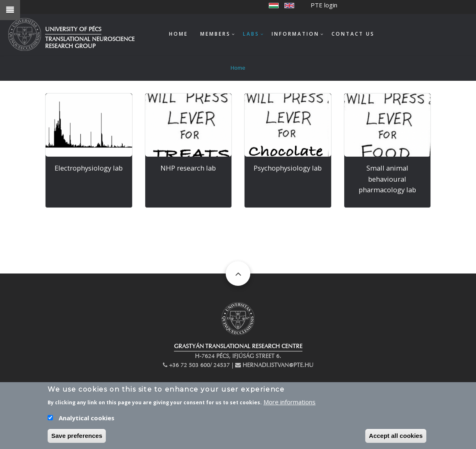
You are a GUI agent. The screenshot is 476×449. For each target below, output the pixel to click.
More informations (289, 405)
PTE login (324, 5)
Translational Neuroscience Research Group (90, 43)
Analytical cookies (87, 421)
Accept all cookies (396, 439)
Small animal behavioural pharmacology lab (387, 179)
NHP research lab (188, 168)
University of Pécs (73, 29)
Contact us (353, 34)
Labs (251, 34)
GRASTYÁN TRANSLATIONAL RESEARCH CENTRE (238, 346)
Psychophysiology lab (288, 168)
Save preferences (77, 439)
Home (178, 34)
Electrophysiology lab (89, 168)
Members (215, 34)
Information (295, 34)
